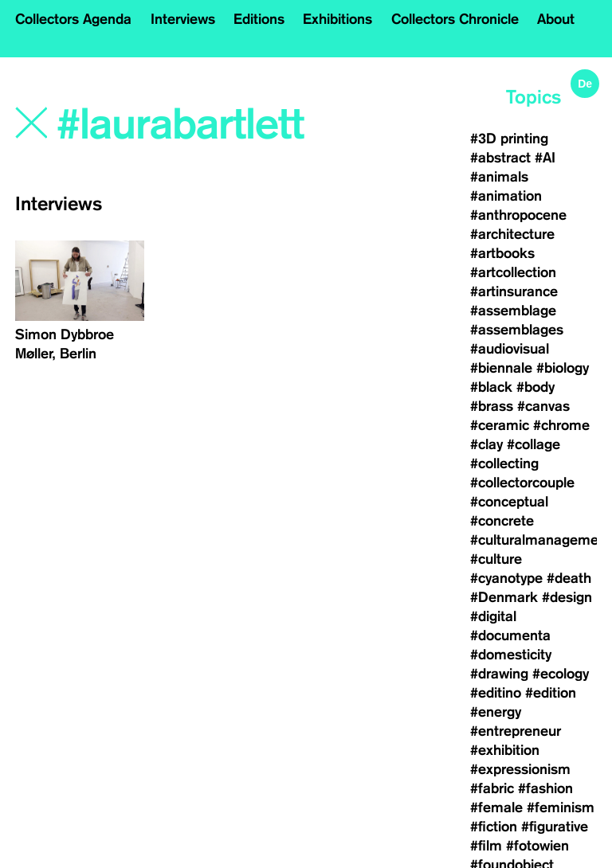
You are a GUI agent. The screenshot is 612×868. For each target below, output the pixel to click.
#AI (545, 158)
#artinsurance (514, 291)
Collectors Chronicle (455, 19)
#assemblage (513, 311)
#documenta (510, 635)
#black (491, 387)
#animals (499, 177)
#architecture (512, 234)
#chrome (561, 425)
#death (569, 578)
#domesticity (511, 655)
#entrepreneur (516, 731)
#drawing (499, 674)
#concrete (502, 521)
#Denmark (504, 597)
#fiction (494, 827)
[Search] (186, 125)
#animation (506, 196)
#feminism (561, 807)
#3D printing (509, 139)
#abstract (500, 158)
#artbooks (502, 253)
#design (567, 597)
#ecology (561, 674)
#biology (563, 368)
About (556, 19)
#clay (486, 444)
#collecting (504, 463)
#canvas (543, 406)
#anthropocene (518, 215)
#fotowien (537, 846)
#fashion (545, 788)
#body (535, 387)
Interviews (183, 19)
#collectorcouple (522, 483)
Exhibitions (337, 19)
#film (486, 846)
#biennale (501, 368)
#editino (496, 693)
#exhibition (505, 750)
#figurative (555, 827)
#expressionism (520, 769)
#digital (493, 616)
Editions (259, 19)
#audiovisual (510, 349)
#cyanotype (506, 578)
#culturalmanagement (541, 540)
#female (496, 807)
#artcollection (513, 272)
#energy (496, 712)
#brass (492, 406)
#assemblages (517, 330)
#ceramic (500, 425)
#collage (534, 444)
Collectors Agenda (73, 19)
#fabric (492, 788)
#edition (551, 693)
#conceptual (509, 502)
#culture (496, 559)
